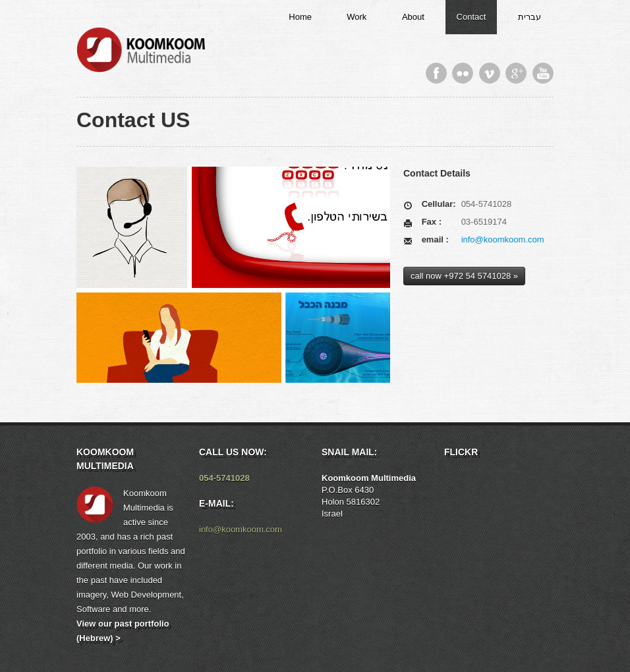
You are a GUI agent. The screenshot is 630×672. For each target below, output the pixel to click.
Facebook (436, 73)
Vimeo (490, 73)
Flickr (463, 73)
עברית (530, 17)
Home (300, 17)
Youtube (543, 73)
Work (357, 17)
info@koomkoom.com (503, 239)
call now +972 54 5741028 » (464, 276)
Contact (472, 17)
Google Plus (516, 73)
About (413, 17)
